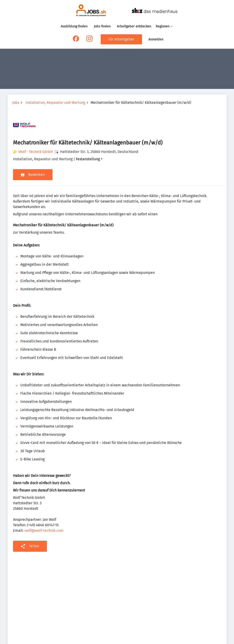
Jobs (16, 103)
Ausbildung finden (74, 26)
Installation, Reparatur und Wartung (55, 103)
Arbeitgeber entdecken (134, 26)
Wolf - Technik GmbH (36, 152)
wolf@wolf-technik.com (44, 530)
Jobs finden (102, 26)
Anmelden (156, 39)
